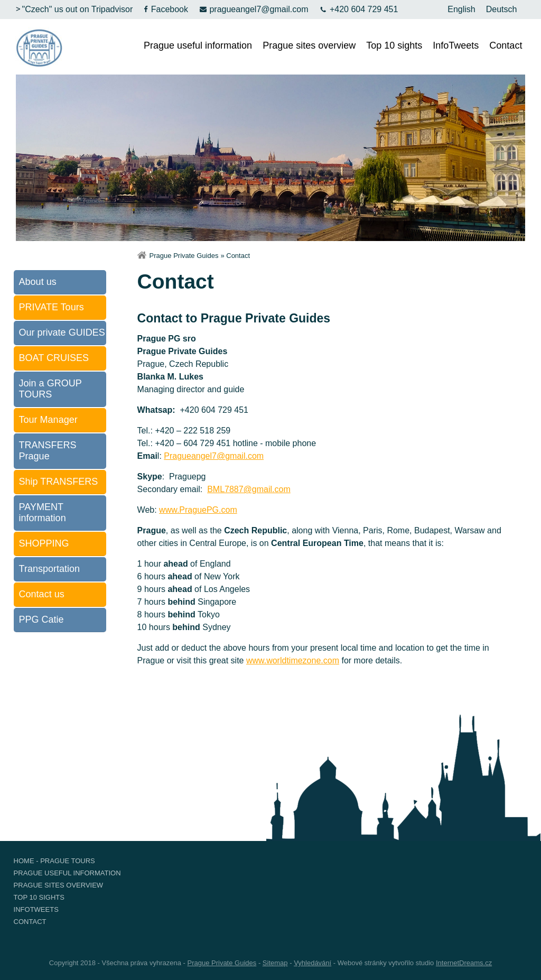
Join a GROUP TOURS (50, 389)
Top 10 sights (394, 45)
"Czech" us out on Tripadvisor (73, 9)
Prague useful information (198, 45)
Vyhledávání (313, 963)
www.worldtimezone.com (293, 660)
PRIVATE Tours (52, 307)
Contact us (42, 594)
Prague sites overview (309, 45)
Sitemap (275, 963)
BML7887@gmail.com (249, 489)
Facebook (166, 9)
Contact (506, 45)
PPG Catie (41, 620)
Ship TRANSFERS (59, 482)
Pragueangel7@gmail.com (214, 456)
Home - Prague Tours (54, 861)
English (461, 9)
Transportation (49, 569)
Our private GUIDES (62, 332)
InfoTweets (456, 45)
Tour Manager (48, 420)
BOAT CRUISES (54, 358)
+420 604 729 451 (358, 9)
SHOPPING (44, 543)
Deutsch (502, 9)
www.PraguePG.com (198, 510)
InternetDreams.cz (464, 963)
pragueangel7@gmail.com (253, 9)
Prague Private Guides (184, 256)
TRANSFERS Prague (48, 451)
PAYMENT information (43, 512)
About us (38, 282)
